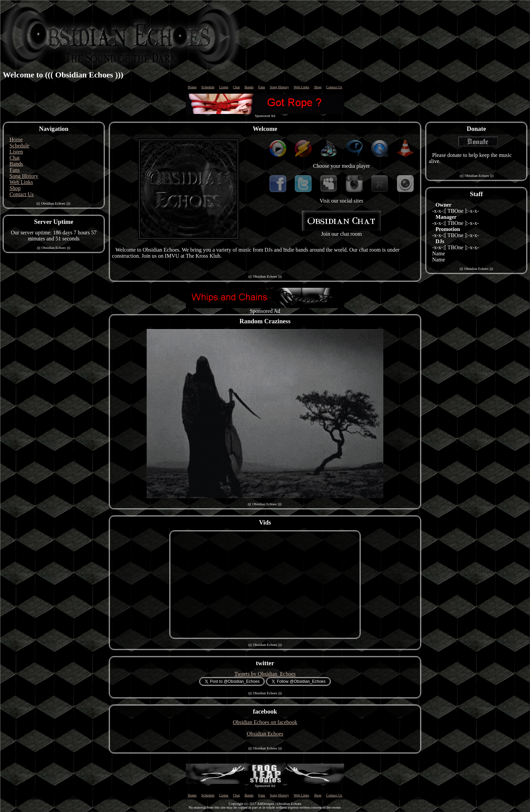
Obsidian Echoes (265, 734)
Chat (236, 87)
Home (192, 87)
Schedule (208, 87)
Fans (262, 87)
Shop (318, 87)
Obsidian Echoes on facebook (265, 722)
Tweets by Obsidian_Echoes (265, 674)
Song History (279, 87)
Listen (224, 87)
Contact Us (334, 87)
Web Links (302, 87)
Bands (249, 87)
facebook (265, 711)
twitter (265, 663)
